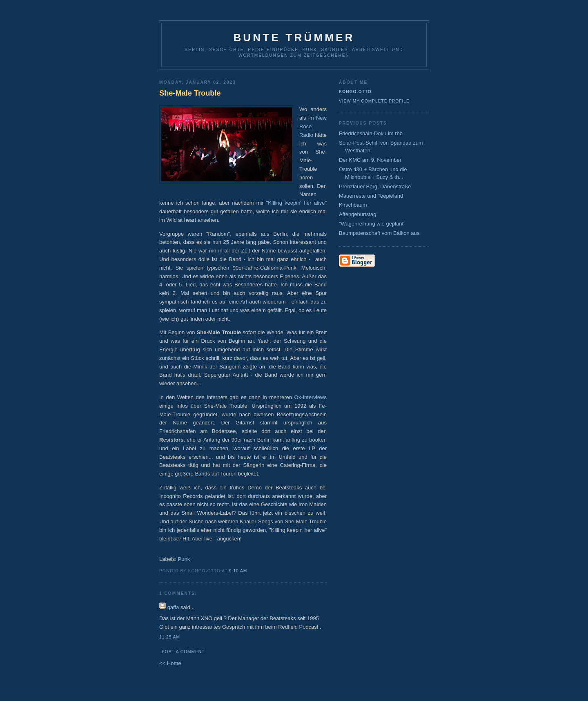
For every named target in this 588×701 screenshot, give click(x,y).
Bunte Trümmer (294, 38)
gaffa (173, 607)
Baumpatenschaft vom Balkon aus (379, 233)
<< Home (170, 663)
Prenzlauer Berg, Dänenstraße (375, 186)
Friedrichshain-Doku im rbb (371, 133)
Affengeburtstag (358, 214)
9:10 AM (238, 571)
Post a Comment (183, 652)
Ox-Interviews (311, 397)
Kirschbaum (353, 205)
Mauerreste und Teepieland (371, 196)
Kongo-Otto (355, 92)
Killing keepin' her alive (296, 203)
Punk (184, 559)
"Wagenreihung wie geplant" (372, 224)
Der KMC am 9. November (370, 160)
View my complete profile (374, 101)
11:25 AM (170, 637)
